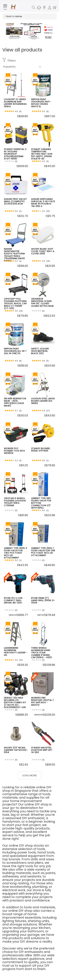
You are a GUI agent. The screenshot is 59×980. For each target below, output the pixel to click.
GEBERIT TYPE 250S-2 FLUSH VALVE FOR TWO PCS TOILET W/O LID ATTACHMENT (16, 553)
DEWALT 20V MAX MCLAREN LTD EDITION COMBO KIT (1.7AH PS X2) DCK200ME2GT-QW (15, 703)
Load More (29, 775)
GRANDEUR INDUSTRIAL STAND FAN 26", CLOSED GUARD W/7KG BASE (42, 302)
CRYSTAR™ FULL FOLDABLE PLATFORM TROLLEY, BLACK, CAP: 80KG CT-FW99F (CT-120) (15, 304)
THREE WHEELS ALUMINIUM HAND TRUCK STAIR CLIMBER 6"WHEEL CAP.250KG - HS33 (41, 653)
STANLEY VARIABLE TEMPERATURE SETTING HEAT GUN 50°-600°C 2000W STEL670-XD (42, 154)
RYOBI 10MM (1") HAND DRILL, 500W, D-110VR (43, 600)
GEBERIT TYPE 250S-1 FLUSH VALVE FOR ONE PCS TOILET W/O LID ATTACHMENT (43, 552)
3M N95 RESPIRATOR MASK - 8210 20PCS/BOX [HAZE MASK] (15, 402)
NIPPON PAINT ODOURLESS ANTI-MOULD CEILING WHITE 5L (41, 103)
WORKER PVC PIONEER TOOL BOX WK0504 (14, 451)
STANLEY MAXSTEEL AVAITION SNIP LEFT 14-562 (42, 750)
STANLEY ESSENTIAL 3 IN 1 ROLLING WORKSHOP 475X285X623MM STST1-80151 (15, 154)
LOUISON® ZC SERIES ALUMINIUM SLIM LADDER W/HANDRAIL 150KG (15, 103)
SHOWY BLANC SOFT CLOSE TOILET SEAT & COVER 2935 (43, 251)
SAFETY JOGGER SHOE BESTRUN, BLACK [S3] (40, 351)
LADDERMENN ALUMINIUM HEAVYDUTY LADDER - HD (16, 651)
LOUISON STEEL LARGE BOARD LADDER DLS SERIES (43, 401)
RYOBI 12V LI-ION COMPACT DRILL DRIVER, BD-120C (13, 600)
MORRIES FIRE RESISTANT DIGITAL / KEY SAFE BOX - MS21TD (42, 701)
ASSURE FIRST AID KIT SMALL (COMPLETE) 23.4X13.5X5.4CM (15, 201)
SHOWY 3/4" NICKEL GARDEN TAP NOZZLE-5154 (16, 750)
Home (19, 16)
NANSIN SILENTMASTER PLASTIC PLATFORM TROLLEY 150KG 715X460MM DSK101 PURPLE (14, 255)
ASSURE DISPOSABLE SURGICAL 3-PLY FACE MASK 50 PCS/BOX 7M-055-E (43, 203)
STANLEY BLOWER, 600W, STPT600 (41, 450)
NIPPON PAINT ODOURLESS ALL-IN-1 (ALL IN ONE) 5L (15, 351)
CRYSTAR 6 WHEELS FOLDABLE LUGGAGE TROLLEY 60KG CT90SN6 (15, 502)
